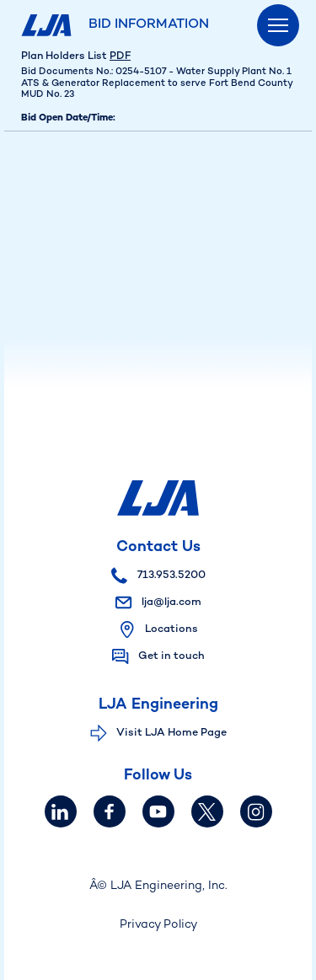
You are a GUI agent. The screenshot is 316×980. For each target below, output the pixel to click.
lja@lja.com (158, 602)
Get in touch (171, 656)
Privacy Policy (158, 925)
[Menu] (278, 25)
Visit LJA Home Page (171, 733)
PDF (120, 56)
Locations (171, 629)
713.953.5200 (158, 576)
